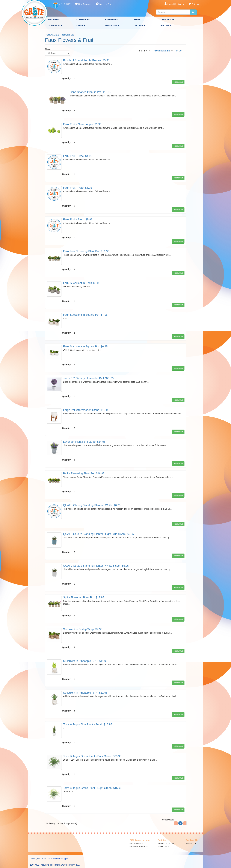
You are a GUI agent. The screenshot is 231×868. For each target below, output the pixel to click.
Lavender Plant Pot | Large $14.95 (84, 442)
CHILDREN (139, 26)
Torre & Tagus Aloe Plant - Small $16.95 (88, 724)
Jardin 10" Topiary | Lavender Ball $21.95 (88, 378)
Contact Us (191, 844)
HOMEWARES (112, 26)
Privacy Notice (164, 846)
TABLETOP (54, 20)
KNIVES (81, 26)
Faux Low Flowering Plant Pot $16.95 (86, 251)
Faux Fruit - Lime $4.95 (78, 156)
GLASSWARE (55, 26)
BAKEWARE (111, 20)
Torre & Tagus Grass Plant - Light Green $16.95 (92, 788)
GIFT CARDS (166, 26)
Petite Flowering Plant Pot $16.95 (84, 473)
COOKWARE (83, 20)
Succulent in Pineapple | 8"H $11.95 (85, 693)
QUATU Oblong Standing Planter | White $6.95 (92, 505)
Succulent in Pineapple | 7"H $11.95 (85, 661)
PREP (137, 20)
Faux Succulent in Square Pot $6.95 (85, 347)
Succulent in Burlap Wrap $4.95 (83, 629)
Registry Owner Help (139, 846)
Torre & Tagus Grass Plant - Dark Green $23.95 (92, 756)
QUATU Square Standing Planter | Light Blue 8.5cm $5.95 (99, 534)
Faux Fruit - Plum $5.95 (78, 220)
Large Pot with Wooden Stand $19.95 (86, 410)
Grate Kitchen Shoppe (57, 859)
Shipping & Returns (166, 844)
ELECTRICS (168, 20)
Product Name (163, 51)
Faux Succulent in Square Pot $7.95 (85, 315)
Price (179, 51)
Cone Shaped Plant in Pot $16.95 (90, 92)
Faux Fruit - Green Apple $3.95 (82, 124)
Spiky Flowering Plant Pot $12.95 (84, 597)
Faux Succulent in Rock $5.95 (82, 283)
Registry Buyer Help (138, 844)
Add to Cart (178, 82)
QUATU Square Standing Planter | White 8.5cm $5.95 (96, 566)
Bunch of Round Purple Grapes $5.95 (86, 60)
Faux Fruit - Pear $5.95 (78, 188)
